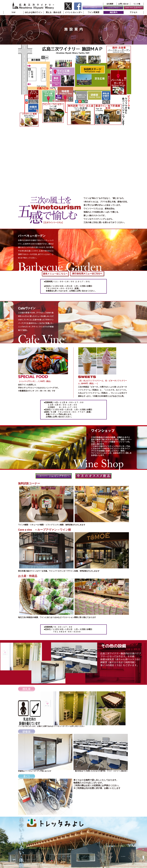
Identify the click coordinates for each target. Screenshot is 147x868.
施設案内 (114, 12)
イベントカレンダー (74, 12)
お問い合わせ (123, 4)
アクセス (134, 12)
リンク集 (137, 4)
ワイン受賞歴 (94, 12)
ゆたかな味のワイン (34, 12)
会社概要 (110, 4)
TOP (14, 12)
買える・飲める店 (53, 12)
